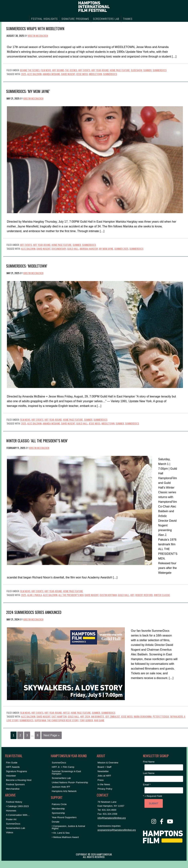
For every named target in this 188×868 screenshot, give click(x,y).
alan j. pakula (35, 595)
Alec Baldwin (34, 74)
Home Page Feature (120, 70)
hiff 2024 (85, 716)
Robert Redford (144, 595)
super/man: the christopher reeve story (56, 720)
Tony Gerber (86, 720)
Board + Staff (105, 767)
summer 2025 (121, 249)
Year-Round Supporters (64, 817)
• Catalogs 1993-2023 (17, 806)
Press (101, 780)
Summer (147, 70)
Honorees (11, 811)
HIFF (132, 595)
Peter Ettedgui (161, 716)
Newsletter (103, 771)
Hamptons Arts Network (64, 791)
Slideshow (136, 70)
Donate (56, 822)
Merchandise (13, 789)
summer (120, 423)
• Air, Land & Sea (61, 833)
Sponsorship (58, 813)
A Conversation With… (18, 815)
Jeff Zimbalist (113, 716)
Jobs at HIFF (104, 776)
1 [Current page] (14, 735)
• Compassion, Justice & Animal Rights (68, 827)
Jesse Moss (82, 74)
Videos (10, 832)
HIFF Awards (13, 767)
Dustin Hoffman (108, 595)
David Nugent (68, 74)
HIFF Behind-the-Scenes (65, 70)
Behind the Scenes (30, 70)
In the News (104, 784)
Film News (46, 70)
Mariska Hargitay (89, 249)
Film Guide (12, 763)
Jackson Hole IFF (61, 787)
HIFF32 (66, 713)
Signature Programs (17, 771)
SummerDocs (160, 70)
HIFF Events (84, 70)
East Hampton (59, 716)
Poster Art (11, 819)
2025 (24, 74)
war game (99, 720)
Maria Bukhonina (143, 716)
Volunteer (11, 776)
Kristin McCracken (38, 36)
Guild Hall (73, 249)
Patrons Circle (59, 804)
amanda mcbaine (51, 74)
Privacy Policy (105, 789)
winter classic (162, 595)
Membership (58, 809)
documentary (59, 249)
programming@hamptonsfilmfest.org (117, 830)
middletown (95, 74)
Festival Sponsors (15, 784)
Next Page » (52, 735)
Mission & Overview (108, 763)
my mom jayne (106, 249)
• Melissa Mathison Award (65, 837)
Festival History (14, 802)
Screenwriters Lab (16, 828)
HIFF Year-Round (100, 70)
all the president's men (71, 595)
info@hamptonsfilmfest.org (112, 818)
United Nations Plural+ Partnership (70, 782)
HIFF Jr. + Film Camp (63, 767)
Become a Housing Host (19, 780)
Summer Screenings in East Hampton (66, 773)
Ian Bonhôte (98, 716)
